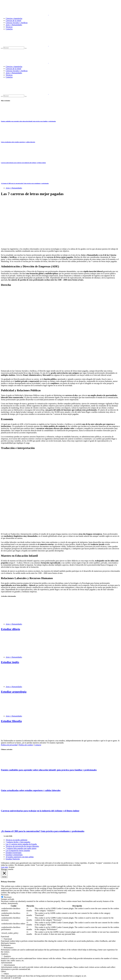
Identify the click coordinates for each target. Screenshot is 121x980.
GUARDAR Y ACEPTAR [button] (11, 978)
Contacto (38, 745)
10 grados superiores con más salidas (20, 857)
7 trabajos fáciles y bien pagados (18, 842)
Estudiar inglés (10, 662)
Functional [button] (5, 937)
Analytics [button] (5, 954)
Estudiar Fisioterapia (14, 853)
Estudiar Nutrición (13, 859)
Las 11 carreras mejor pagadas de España (21, 844)
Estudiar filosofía (11, 721)
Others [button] (3, 971)
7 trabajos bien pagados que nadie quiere (21, 848)
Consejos (9, 29)
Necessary (8, 897)
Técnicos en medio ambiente (16, 840)
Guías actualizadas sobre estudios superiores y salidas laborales (18, 142)
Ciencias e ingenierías (14, 18)
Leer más (4, 867)
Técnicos (9, 27)
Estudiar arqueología (14, 692)
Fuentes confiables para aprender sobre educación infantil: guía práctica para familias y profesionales (28, 121)
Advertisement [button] (6, 963)
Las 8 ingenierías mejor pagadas (18, 850)
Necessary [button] (5, 895)
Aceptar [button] (12, 867)
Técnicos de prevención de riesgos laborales (22, 846)
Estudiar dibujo (11, 629)
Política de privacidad (9, 745)
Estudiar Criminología (14, 855)
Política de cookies (26, 745)
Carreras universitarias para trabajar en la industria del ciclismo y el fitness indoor (23, 163)
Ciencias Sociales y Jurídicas (17, 23)
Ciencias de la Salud (13, 21)
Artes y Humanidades (14, 25)
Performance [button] (6, 945)
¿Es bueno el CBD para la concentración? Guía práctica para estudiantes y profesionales (25, 183)
